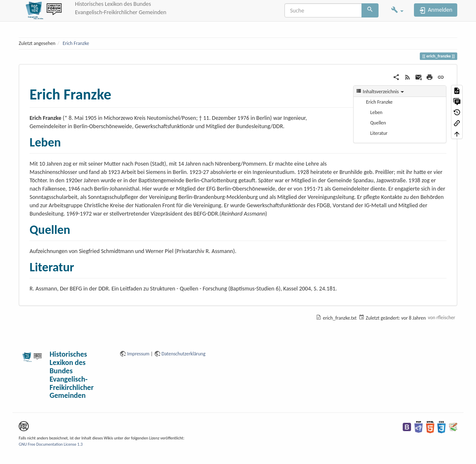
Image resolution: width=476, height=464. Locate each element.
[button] (397, 11)
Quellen (378, 123)
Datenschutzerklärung (184, 354)
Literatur (379, 133)
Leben (376, 112)
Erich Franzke (76, 43)
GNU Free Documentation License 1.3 (51, 444)
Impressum (138, 354)
